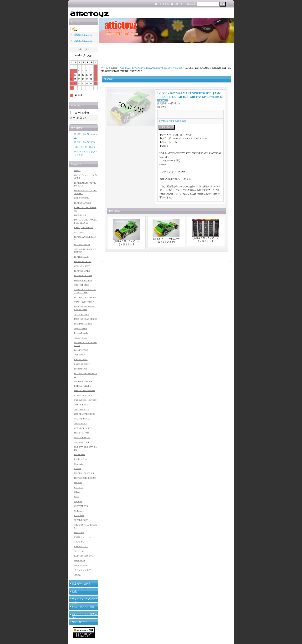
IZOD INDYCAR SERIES (86, 319)
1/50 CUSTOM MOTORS (85, 400)
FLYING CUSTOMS (83, 275)
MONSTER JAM (82, 433)
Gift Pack (78, 501)
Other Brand (79, 561)
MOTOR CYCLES (82, 437)
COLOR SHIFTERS (83, 395)
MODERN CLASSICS (84, 473)
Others (77, 492)
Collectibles (79, 511)
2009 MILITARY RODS (85, 414)
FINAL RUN (80, 454)
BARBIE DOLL (81, 547)
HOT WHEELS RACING (85, 478)
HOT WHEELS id (82, 245)
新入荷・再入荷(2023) (84, 142)
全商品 (77, 171)
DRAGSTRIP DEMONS (85, 390)
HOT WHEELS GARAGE (86, 297)
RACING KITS (81, 359)
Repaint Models (81, 333)
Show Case (79, 533)
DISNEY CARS (81, 350)
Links (75, 591)
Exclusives (79, 487)
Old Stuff (78, 483)
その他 (77, 575)
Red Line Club (80, 459)
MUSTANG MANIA (83, 381)
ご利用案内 (163, 4)
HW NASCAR (81, 369)
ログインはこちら (83, 41)
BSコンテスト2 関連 (83, 607)
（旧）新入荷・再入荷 (85, 147)
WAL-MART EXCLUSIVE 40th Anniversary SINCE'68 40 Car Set (151, 68)
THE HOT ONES (82, 285)
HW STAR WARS (82, 271)
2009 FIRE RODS (82, 405)
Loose (77, 497)
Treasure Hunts (81, 338)
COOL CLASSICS (82, 266)
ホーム (104, 68)
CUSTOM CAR (81, 506)
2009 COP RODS (82, 409)
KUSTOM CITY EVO (84, 556)
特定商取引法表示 (81, 584)
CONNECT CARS (82, 428)
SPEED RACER (81, 520)
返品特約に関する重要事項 (172, 121)
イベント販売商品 (83, 570)
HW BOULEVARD (83, 203)
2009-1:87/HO (80, 423)
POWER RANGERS (83, 280)
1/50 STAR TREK (82, 442)
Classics (78, 468)
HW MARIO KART (83, 261)
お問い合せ (179, 4)
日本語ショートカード (85, 537)
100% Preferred (81, 565)
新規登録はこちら (83, 35)
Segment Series (81, 328)
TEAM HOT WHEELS (84, 302)
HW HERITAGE (81, 257)
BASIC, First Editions (84, 227)
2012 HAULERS (81, 314)
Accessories (79, 232)
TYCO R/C (79, 542)
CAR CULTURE (81, 198)
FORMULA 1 (80, 215)
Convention (79, 464)
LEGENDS (79, 515)
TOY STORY (80, 355)
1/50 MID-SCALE (82, 419)
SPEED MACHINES (83, 324)
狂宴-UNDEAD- (80, 622)
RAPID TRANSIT (82, 364)
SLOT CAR (79, 551)
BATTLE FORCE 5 (83, 386)
